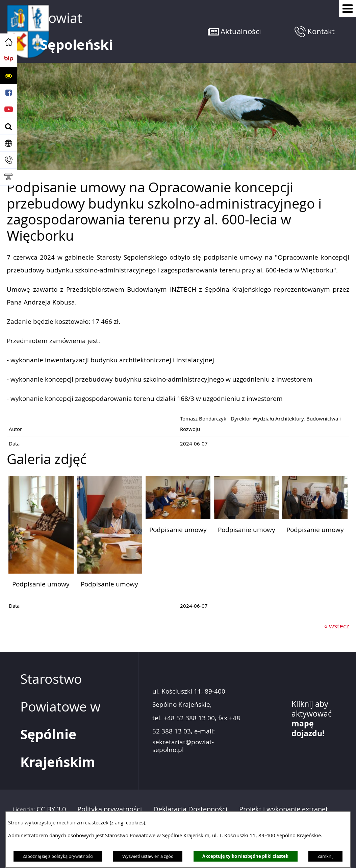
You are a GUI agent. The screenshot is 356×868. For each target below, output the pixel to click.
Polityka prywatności (110, 809)
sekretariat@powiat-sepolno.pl (183, 746)
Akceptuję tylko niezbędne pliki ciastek (245, 856)
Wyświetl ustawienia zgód (148, 856)
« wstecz (337, 626)
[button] (8, 76)
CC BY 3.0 (51, 809)
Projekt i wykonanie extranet (284, 809)
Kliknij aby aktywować (312, 719)
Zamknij (325, 856)
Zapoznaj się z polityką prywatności (58, 856)
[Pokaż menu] (348, 8)
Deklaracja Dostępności (190, 809)
